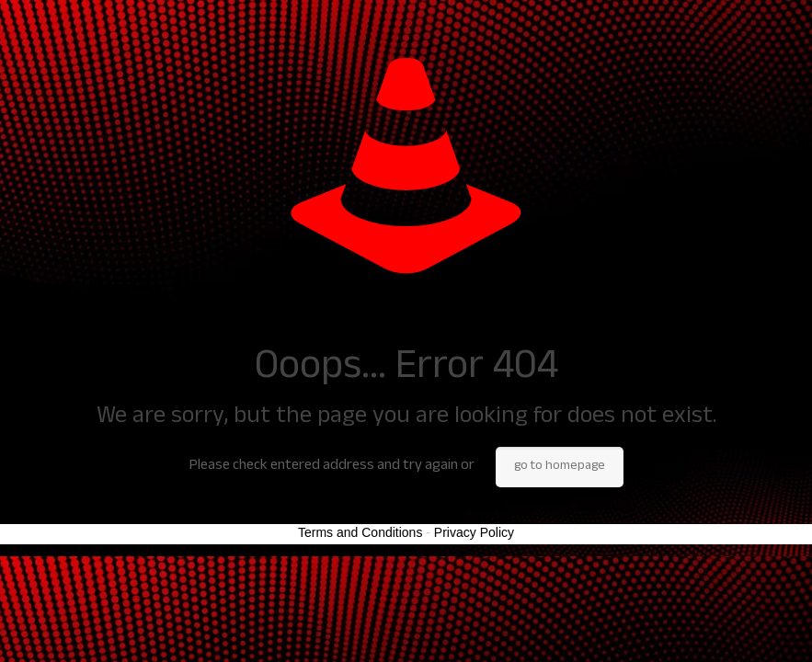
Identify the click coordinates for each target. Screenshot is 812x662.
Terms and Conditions (360, 532)
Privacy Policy (474, 532)
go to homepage (560, 467)
